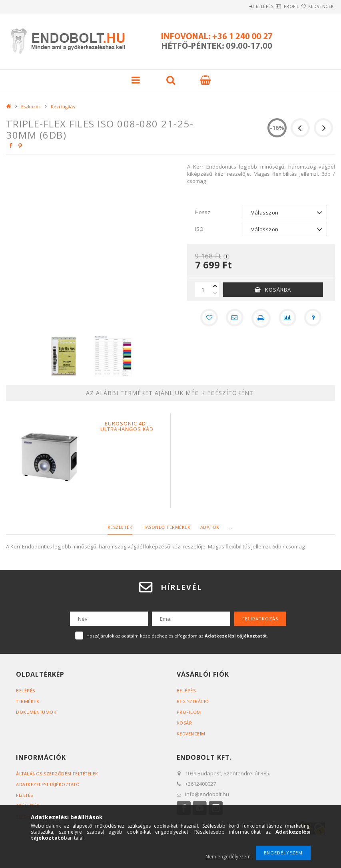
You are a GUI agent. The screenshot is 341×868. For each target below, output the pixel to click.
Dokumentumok (37, 712)
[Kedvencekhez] (207, 318)
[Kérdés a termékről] (315, 318)
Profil (277, 6)
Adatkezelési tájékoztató (49, 784)
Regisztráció (193, 701)
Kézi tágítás (63, 106)
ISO (199, 229)
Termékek (28, 701)
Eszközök (31, 106)
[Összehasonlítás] (288, 318)
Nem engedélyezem (228, 857)
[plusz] (215, 286)
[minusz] (215, 293)
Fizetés (25, 795)
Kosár (184, 723)
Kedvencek (316, 6)
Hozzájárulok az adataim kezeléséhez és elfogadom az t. (177, 636)
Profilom (189, 712)
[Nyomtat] (261, 318)
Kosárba (278, 290)
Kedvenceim (191, 734)
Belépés (241, 6)
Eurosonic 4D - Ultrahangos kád (127, 427)
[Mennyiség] (203, 290)
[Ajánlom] (234, 318)
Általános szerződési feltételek (59, 774)
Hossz (203, 212)
